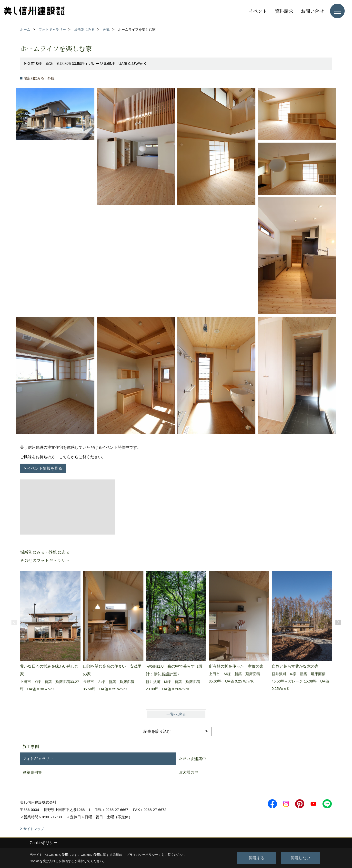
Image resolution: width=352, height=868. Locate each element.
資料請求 (284, 11)
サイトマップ (34, 829)
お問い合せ (312, 11)
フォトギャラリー (38, 759)
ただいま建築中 (192, 759)
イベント (258, 11)
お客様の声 (188, 772)
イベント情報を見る (45, 468)
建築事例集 (32, 772)
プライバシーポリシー (142, 855)
